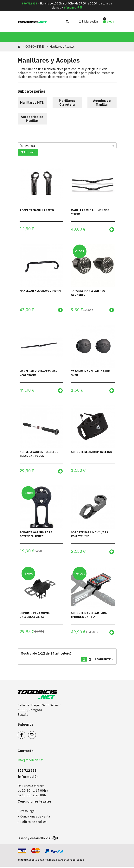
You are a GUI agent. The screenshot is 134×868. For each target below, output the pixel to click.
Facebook (25, 734)
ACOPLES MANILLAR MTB (37, 210)
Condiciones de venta (35, 818)
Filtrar (28, 152)
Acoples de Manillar (102, 103)
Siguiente (104, 661)
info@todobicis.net (31, 761)
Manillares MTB (32, 103)
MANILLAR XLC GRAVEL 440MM (40, 291)
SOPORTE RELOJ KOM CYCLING (92, 453)
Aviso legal (28, 812)
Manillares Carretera (67, 103)
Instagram (36, 734)
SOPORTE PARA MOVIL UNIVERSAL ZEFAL (35, 616)
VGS (49, 839)
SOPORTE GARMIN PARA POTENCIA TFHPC (36, 535)
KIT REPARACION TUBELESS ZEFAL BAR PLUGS (39, 454)
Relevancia (27, 146)
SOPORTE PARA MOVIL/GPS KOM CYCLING (90, 535)
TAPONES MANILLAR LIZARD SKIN (91, 374)
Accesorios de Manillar (32, 119)
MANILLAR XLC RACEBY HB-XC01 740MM (38, 374)
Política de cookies (33, 823)
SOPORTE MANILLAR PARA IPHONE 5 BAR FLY (89, 616)
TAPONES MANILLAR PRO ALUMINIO (88, 293)
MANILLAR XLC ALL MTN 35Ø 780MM (90, 212)
